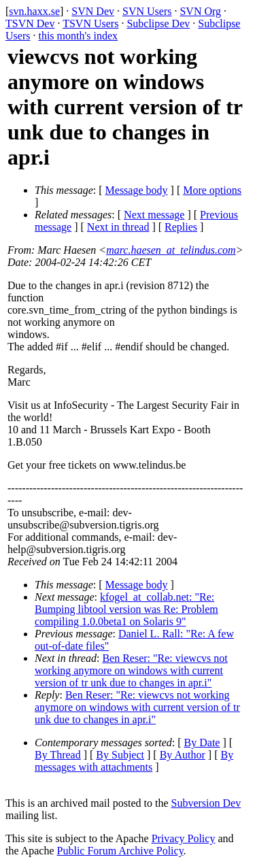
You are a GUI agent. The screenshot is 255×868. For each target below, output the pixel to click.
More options (212, 190)
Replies (181, 227)
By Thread (58, 755)
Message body (137, 190)
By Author (183, 755)
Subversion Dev (206, 803)
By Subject (120, 755)
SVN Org (200, 11)
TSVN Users (90, 23)
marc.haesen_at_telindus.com (171, 250)
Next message (154, 215)
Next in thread (118, 227)
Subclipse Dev (158, 23)
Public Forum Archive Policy (120, 851)
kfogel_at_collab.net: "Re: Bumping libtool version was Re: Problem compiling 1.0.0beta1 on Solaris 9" (126, 609)
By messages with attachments (134, 761)
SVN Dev (93, 11)
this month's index (78, 36)
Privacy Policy (184, 838)
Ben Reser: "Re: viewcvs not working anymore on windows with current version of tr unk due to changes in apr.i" (131, 670)
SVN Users (147, 11)
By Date (202, 742)
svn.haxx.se (34, 11)
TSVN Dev (30, 23)
